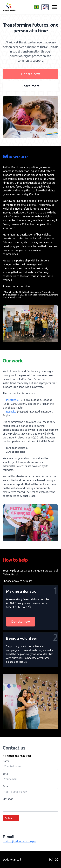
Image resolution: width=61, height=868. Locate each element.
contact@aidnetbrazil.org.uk (19, 841)
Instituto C (12, 400)
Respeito (11, 412)
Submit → (11, 818)
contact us (20, 662)
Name (6, 761)
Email (6, 774)
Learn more (31, 86)
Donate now (30, 74)
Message (8, 799)
